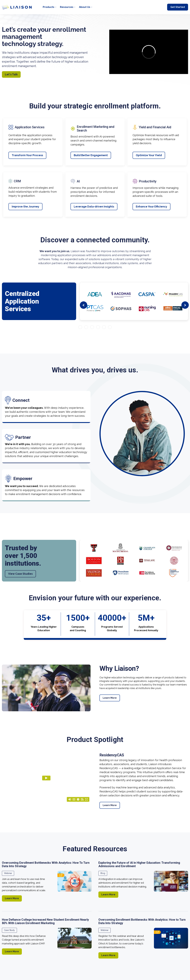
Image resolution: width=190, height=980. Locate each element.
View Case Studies (20, 574)
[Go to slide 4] (98, 327)
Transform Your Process (27, 155)
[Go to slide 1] (80, 327)
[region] (95, 497)
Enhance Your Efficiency (151, 207)
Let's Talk (11, 74)
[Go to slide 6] (110, 327)
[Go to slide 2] (86, 327)
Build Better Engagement (91, 155)
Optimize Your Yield (149, 155)
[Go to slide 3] (92, 327)
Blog (103, 873)
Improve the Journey (25, 207)
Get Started (178, 7)
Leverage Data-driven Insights (94, 207)
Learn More (110, 698)
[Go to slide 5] (104, 327)
